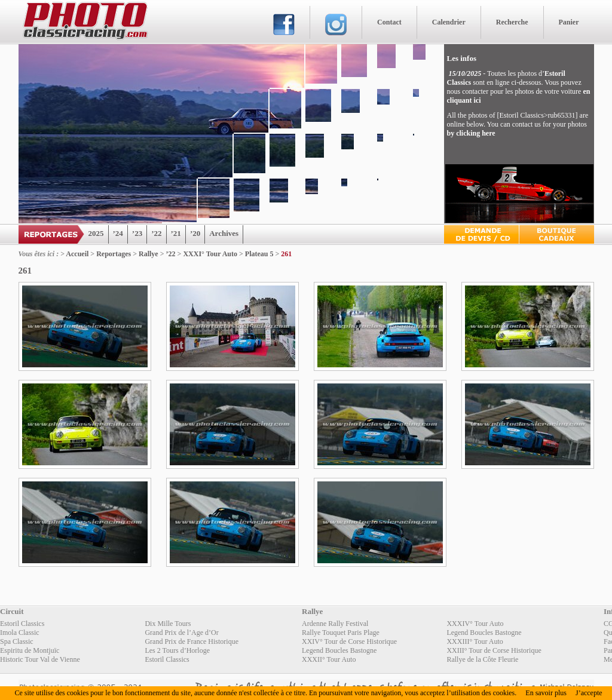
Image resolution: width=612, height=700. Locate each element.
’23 (137, 233)
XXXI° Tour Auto (210, 254)
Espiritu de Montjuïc (30, 650)
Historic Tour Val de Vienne (40, 659)
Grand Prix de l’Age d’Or (181, 633)
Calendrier (449, 22)
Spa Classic (17, 641)
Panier (569, 22)
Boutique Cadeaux (557, 234)
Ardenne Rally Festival (335, 624)
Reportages (114, 254)
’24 (118, 233)
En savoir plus (546, 693)
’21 (176, 233)
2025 (96, 233)
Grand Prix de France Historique (192, 641)
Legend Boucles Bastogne (484, 633)
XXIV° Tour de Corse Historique (349, 641)
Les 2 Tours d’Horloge (177, 650)
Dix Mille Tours (168, 624)
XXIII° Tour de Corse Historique (494, 650)
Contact (389, 22)
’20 (195, 233)
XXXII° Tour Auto (329, 659)
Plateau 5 (259, 254)
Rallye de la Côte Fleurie (482, 659)
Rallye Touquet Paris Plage (341, 633)
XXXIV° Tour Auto (475, 624)
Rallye (149, 254)
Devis (481, 234)
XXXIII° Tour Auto (475, 641)
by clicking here (471, 133)
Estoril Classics (22, 624)
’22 (156, 233)
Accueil (77, 254)
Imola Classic (20, 633)
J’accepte (589, 693)
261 (286, 254)
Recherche (512, 22)
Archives (224, 233)
